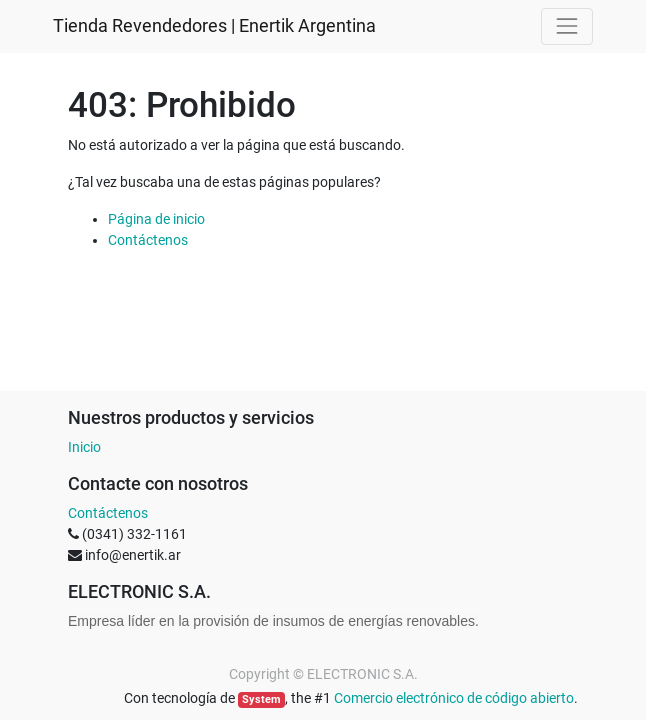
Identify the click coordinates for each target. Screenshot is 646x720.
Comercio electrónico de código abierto (454, 698)
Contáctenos (148, 240)
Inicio (84, 447)
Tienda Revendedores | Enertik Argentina (214, 26)
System (261, 699)
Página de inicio (156, 219)
